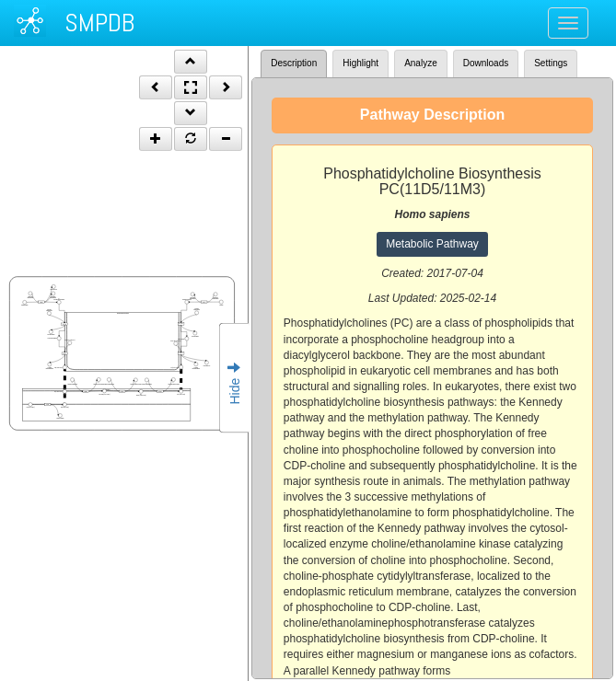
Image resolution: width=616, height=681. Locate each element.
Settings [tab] (551, 63)
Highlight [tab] (360, 63)
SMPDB (99, 23)
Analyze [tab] (421, 63)
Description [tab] (294, 63)
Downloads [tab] (486, 63)
